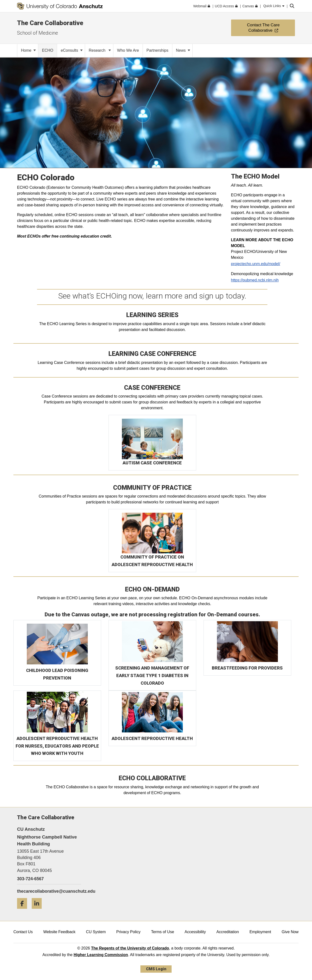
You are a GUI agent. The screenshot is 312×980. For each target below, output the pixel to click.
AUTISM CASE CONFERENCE (152, 463)
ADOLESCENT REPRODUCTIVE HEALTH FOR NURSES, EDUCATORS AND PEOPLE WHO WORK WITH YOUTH (57, 746)
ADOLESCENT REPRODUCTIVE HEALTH (152, 738)
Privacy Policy (128, 932)
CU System (96, 932)
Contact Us (23, 932)
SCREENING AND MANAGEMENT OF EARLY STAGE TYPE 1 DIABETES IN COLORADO (152, 675)
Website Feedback (59, 932)
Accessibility (195, 932)
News (183, 50)
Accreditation (228, 932)
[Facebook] (24, 911)
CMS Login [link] (156, 969)
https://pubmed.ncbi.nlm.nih (255, 280)
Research (100, 50)
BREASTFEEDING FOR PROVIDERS (247, 668)
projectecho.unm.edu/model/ (256, 264)
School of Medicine (38, 33)
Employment (260, 932)
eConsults (72, 50)
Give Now (290, 932)
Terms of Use (163, 932)
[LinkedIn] (39, 911)
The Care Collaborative (50, 23)
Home (28, 50)
